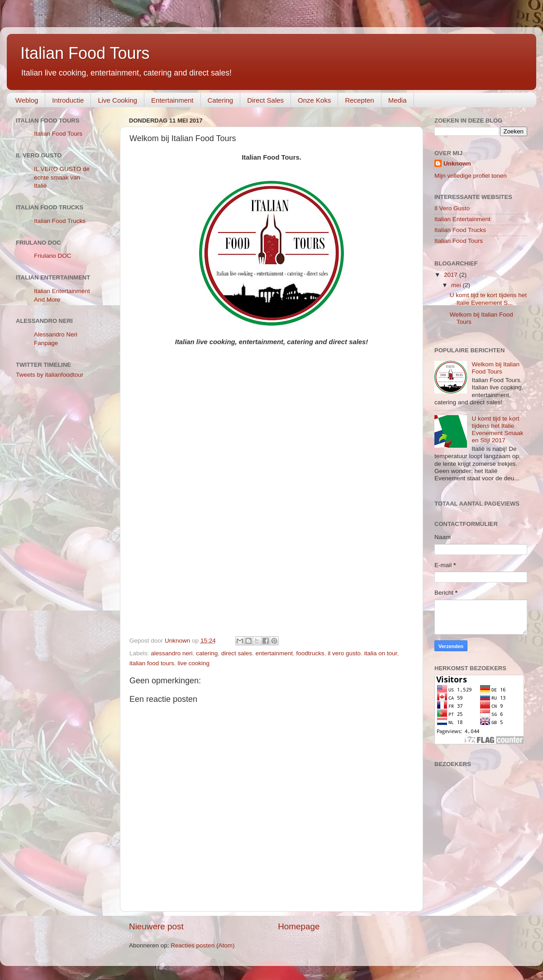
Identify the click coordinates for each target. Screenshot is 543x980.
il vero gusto (344, 653)
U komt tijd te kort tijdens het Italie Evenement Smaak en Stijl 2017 (497, 430)
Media (398, 100)
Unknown (457, 163)
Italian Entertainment (462, 219)
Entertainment (172, 100)
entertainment (274, 653)
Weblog (27, 100)
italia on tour (381, 653)
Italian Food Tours (85, 53)
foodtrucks (310, 653)
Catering (221, 100)
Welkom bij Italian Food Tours (495, 368)
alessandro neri (171, 653)
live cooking (194, 663)
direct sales (237, 653)
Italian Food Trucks (60, 221)
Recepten (359, 100)
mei (457, 285)
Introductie (68, 100)
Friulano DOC (53, 256)
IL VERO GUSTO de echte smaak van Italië (62, 178)
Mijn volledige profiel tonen (471, 176)
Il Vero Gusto (452, 208)
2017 (452, 275)
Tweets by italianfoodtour (50, 375)
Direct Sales (265, 100)
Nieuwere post (156, 926)
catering (207, 653)
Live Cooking (117, 100)
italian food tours (152, 663)
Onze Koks (314, 100)
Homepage (299, 926)
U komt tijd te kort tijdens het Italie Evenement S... (488, 299)
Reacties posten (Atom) (202, 945)
